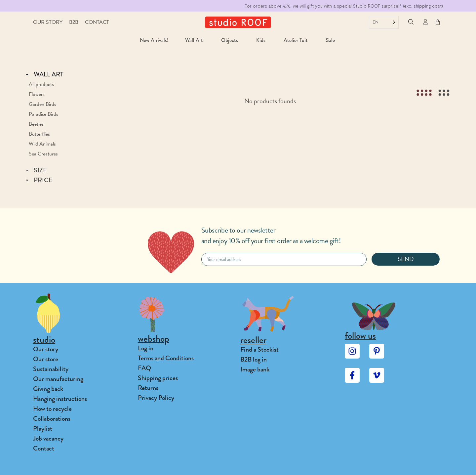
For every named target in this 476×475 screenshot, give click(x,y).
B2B (74, 22)
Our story (48, 22)
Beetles (36, 124)
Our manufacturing (58, 379)
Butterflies (39, 134)
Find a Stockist (259, 349)
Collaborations (52, 419)
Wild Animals (42, 144)
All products (41, 84)
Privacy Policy (156, 398)
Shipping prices (158, 378)
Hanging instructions (60, 399)
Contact (97, 22)
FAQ (144, 368)
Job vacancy (48, 438)
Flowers (37, 94)
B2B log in (254, 359)
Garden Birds (42, 104)
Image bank (255, 369)
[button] (411, 23)
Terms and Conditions (166, 358)
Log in (146, 348)
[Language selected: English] (384, 22)
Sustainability (51, 369)
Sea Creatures (43, 154)
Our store (46, 359)
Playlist (43, 429)
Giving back (48, 389)
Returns (148, 388)
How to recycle (52, 409)
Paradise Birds (43, 114)
